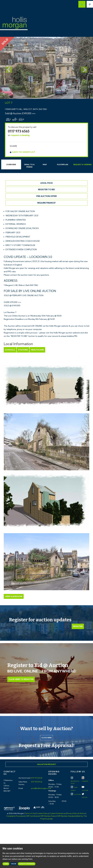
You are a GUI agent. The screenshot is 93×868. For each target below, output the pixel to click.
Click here (46, 738)
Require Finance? (46, 203)
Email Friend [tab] (29, 166)
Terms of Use (30, 813)
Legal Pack (46, 183)
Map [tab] (45, 165)
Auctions (76, 794)
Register (78, 626)
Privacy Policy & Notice (76, 813)
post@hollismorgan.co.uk (41, 788)
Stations (23, 350)
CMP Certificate (32, 816)
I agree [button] (6, 864)
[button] (7, 68)
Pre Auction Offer (46, 196)
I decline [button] (14, 864)
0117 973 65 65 (36, 778)
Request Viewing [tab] (83, 165)
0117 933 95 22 (36, 782)
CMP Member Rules (48, 816)
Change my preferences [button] (27, 864)
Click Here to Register (21, 679)
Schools (10, 350)
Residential (75, 781)
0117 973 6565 (19, 131)
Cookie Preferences (57, 813)
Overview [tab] (11, 165)
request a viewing (20, 135)
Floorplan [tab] (63, 165)
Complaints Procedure (15, 816)
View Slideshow (14, 596)
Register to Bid (46, 189)
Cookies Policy (42, 813)
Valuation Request (47, 764)
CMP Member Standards (66, 816)
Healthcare (37, 350)
